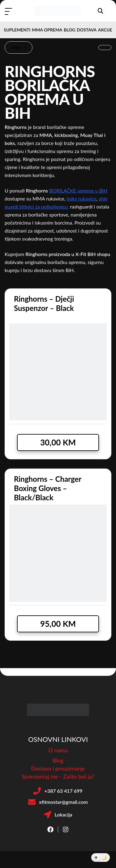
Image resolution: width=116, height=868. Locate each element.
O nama (58, 750)
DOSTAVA (87, 30)
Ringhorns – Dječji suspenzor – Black (44, 303)
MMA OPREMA (47, 30)
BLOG (69, 30)
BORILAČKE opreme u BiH (78, 190)
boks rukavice (82, 198)
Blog (58, 760)
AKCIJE (105, 30)
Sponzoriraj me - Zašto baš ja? (58, 776)
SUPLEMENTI (17, 30)
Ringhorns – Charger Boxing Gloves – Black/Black (48, 488)
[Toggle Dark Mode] (101, 858)
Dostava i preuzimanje (58, 768)
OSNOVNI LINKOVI (58, 739)
